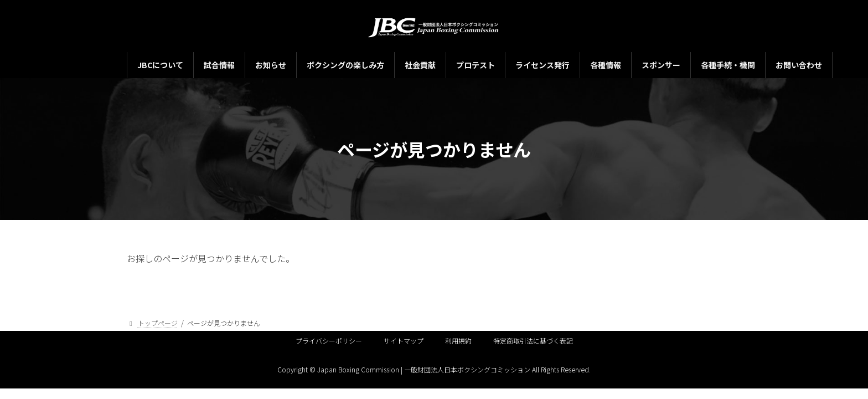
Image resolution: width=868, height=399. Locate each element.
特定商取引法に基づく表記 (533, 341)
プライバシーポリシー (329, 341)
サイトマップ (404, 341)
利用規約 (458, 341)
